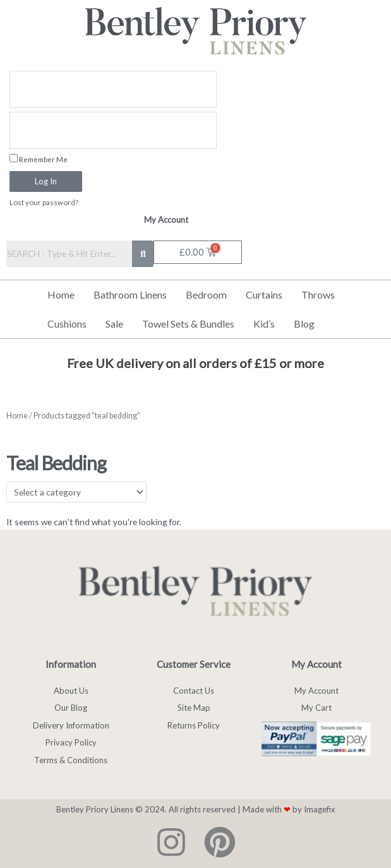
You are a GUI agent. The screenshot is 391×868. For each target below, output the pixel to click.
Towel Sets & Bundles (188, 324)
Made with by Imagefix (289, 809)
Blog (304, 324)
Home (61, 294)
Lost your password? (44, 202)
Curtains (264, 294)
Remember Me (39, 159)
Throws (318, 294)
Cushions (67, 324)
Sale (114, 324)
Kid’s (264, 324)
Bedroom (206, 294)
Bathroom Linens (130, 294)
